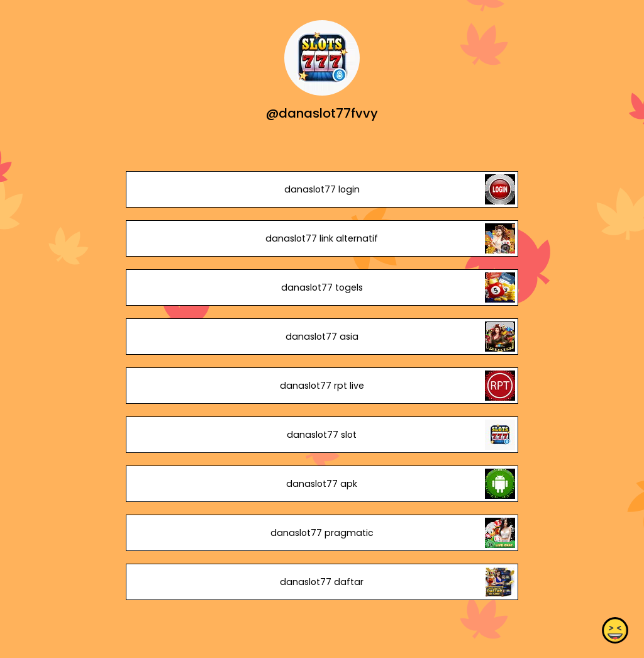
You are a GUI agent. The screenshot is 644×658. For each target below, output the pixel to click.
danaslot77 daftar (322, 582)
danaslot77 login (322, 189)
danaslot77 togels (322, 287)
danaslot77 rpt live (322, 386)
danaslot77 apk (322, 484)
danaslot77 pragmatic (322, 533)
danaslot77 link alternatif (322, 238)
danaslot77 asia (322, 337)
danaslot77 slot (322, 435)
